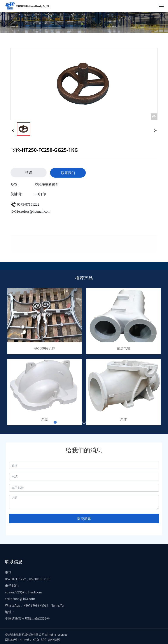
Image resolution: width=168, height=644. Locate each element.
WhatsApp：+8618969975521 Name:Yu (34, 605)
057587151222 (16, 579)
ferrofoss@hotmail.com (34, 211)
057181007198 (40, 579)
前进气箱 (124, 348)
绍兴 (36, 640)
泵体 (124, 419)
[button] (55, 422)
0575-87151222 (28, 204)
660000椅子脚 (45, 348)
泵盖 (45, 419)
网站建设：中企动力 (19, 640)
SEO (44, 640)
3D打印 (40, 194)
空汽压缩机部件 (47, 184)
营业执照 (54, 640)
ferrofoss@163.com (20, 599)
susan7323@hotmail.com (24, 592)
